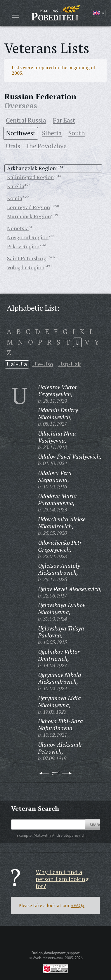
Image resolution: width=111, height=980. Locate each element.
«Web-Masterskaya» (48, 958)
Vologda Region (26, 267)
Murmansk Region (29, 216)
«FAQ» (78, 905)
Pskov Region (23, 246)
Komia (15, 198)
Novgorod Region (28, 237)
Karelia (16, 186)
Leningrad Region (28, 207)
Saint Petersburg (27, 258)
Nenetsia (18, 228)
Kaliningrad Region (30, 177)
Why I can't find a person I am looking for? (62, 879)
